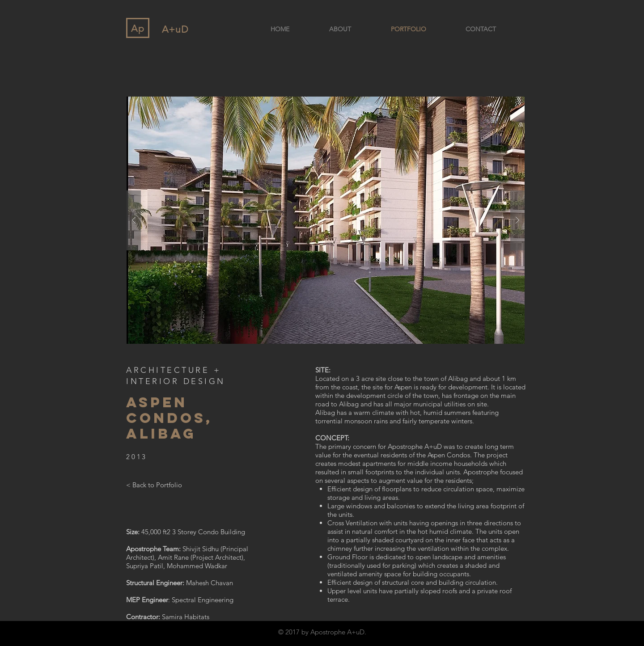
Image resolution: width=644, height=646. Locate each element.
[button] (326, 220)
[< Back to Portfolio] (154, 485)
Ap (138, 28)
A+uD (175, 29)
